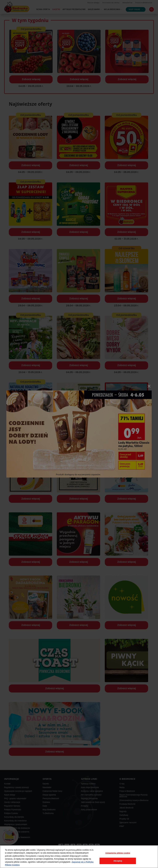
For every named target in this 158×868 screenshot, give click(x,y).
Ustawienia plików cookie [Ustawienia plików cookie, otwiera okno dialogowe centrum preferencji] (118, 853)
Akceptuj (118, 861)
